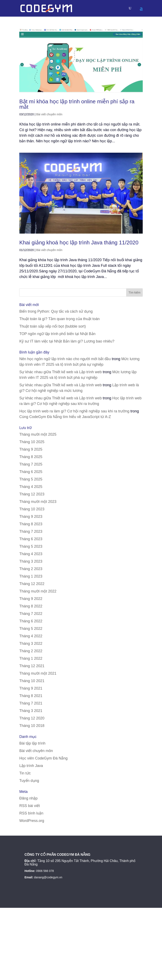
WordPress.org (32, 821)
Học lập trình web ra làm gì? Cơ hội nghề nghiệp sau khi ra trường (74, 411)
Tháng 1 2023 (31, 576)
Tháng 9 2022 (31, 599)
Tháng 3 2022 (31, 644)
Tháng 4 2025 (31, 487)
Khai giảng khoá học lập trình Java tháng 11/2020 (79, 243)
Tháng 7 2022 (31, 614)
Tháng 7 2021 (31, 703)
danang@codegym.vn (48, 877)
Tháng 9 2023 (31, 517)
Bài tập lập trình (32, 743)
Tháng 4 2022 (31, 636)
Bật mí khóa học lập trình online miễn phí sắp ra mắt (77, 104)
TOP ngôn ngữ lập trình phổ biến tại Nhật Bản (57, 334)
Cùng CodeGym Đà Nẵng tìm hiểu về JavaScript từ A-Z (65, 417)
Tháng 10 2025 (32, 442)
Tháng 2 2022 (31, 651)
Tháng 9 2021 (31, 688)
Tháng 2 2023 (31, 569)
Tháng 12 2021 (32, 666)
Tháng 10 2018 (32, 726)
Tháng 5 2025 (31, 479)
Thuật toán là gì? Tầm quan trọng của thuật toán (59, 319)
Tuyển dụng (29, 781)
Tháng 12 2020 (32, 718)
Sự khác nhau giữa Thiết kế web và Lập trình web (60, 372)
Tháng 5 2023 (31, 546)
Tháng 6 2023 (31, 539)
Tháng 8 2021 (31, 696)
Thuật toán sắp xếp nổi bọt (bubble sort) (53, 326)
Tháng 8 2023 (31, 524)
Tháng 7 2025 (31, 464)
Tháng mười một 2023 (38, 502)
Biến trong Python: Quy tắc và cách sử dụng (56, 311)
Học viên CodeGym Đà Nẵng (43, 758)
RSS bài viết (30, 806)
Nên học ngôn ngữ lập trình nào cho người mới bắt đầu (65, 359)
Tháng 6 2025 (31, 472)
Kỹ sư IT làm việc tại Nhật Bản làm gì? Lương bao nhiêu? (67, 341)
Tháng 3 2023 (31, 561)
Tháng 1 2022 (31, 658)
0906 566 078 (45, 871)
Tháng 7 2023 (31, 531)
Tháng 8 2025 (31, 457)
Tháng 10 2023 (32, 509)
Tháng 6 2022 (31, 621)
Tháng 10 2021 (32, 681)
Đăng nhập (28, 798)
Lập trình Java (31, 766)
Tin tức (25, 773)
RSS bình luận (31, 813)
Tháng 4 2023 (31, 554)
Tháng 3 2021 (31, 711)
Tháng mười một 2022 (38, 591)
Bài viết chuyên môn (49, 114)
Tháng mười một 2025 (38, 434)
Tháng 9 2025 (31, 449)
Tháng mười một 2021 (38, 673)
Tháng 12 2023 (32, 494)
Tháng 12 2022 (32, 584)
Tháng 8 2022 (31, 606)
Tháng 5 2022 (31, 629)
